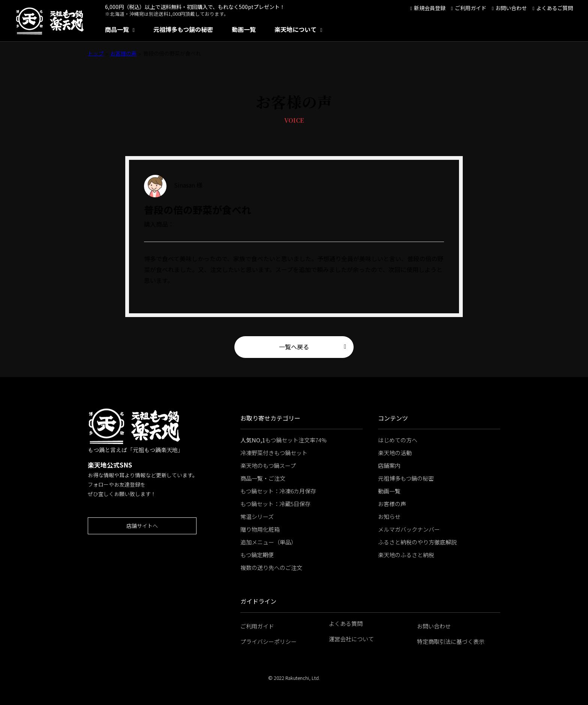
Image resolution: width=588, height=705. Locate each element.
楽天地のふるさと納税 (406, 555)
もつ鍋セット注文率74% (283, 440)
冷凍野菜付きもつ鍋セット (274, 453)
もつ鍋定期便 (257, 555)
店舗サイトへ (142, 526)
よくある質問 (346, 623)
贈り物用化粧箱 (260, 529)
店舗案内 (389, 465)
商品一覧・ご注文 (263, 478)
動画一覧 (244, 29)
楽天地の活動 (395, 453)
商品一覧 (117, 29)
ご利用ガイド (471, 8)
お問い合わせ (511, 8)
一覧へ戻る (294, 347)
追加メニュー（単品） (268, 542)
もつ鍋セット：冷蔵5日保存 (275, 504)
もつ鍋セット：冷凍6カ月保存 (278, 491)
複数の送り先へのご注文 (271, 567)
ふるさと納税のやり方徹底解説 (417, 542)
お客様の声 (123, 53)
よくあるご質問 (555, 8)
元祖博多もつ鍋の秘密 (183, 29)
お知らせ (389, 516)
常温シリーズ (257, 516)
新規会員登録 (430, 8)
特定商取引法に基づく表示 (451, 641)
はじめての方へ (398, 440)
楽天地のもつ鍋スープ (268, 465)
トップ (96, 53)
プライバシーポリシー (268, 641)
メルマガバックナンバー (409, 529)
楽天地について (295, 29)
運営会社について (351, 639)
